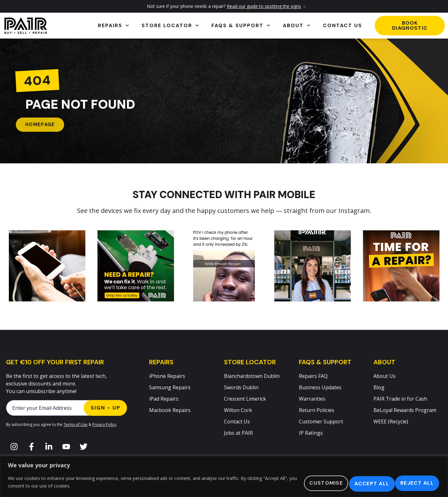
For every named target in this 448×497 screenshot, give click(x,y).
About (297, 25)
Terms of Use (76, 425)
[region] (224, 477)
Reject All (356, 482)
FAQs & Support (241, 25)
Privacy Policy (104, 425)
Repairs (113, 25)
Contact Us (342, 25)
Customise (300, 482)
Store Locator (170, 25)
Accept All (413, 482)
